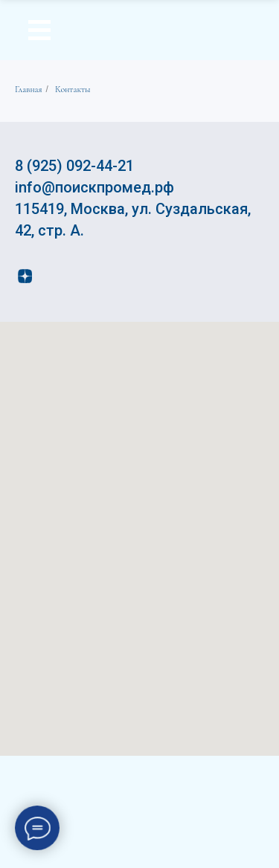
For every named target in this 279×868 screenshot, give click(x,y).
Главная (29, 89)
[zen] (25, 276)
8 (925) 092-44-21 (74, 166)
